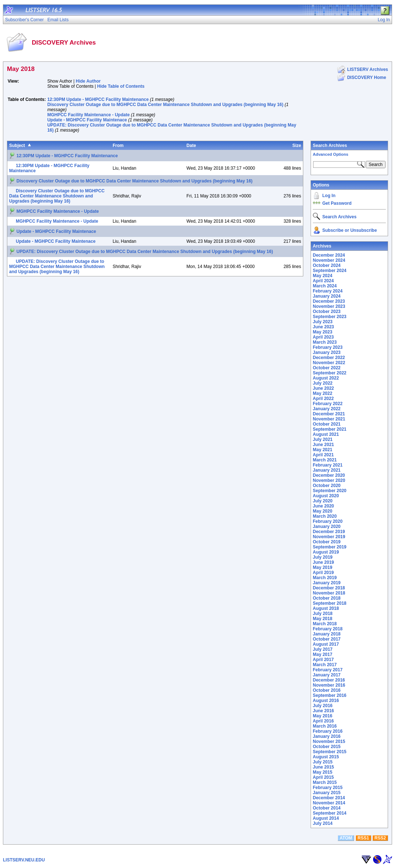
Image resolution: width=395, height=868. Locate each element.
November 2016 (329, 685)
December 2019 (329, 532)
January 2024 (327, 296)
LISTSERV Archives (368, 69)
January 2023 (327, 352)
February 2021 (328, 465)
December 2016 (329, 680)
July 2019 (323, 557)
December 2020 (329, 475)
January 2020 (327, 527)
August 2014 (326, 818)
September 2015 (330, 752)
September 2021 (330, 429)
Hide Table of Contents (121, 86)
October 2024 (327, 265)
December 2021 (329, 414)
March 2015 (325, 782)
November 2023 (329, 306)
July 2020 (323, 501)
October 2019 (327, 542)
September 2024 (330, 271)
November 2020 (329, 480)
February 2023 (328, 347)
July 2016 (323, 706)
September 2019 (330, 547)
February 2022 (328, 404)
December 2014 (329, 798)
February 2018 (328, 629)
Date (191, 146)
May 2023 (322, 332)
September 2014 (330, 813)
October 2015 (327, 747)
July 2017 (323, 649)
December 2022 (329, 358)
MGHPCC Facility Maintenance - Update (88, 115)
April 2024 (323, 281)
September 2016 (330, 695)
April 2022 (323, 399)
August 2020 (326, 496)
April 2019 (323, 573)
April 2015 (323, 777)
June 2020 (323, 506)
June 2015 (323, 767)
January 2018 (327, 634)
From (118, 146)
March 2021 (325, 460)
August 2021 (326, 434)
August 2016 (326, 701)
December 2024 (329, 255)
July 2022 (323, 383)
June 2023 (323, 327)
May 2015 (322, 772)
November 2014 (329, 803)
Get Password (337, 203)
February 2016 (328, 731)
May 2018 (322, 619)
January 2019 (327, 583)
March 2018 (325, 624)
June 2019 (323, 562)
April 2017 (323, 660)
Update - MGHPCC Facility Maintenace (87, 120)
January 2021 (327, 470)
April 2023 (323, 337)
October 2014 (327, 808)
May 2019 (322, 567)
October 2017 (327, 639)
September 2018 (330, 603)
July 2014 (323, 823)
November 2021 (329, 419)
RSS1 (363, 838)
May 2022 (322, 393)
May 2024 (322, 276)
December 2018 (329, 588)
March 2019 (325, 578)
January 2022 (327, 409)
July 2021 (323, 439)
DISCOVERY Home (367, 78)
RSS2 (380, 838)
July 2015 (323, 762)
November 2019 (329, 537)
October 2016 (327, 690)
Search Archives (330, 146)
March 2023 (325, 342)
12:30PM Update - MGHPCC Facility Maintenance (98, 99)
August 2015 (326, 757)
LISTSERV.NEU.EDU (24, 860)
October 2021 (327, 424)
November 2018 (329, 593)
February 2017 (328, 670)
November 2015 (329, 741)
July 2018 (323, 614)
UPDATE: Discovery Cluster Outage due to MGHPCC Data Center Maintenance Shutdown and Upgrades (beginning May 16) (145, 252)
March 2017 (325, 665)
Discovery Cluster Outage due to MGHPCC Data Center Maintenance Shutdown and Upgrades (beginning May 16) (165, 105)
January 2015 (327, 793)
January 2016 (327, 736)
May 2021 (322, 450)
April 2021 (323, 455)
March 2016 (325, 726)
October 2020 (327, 486)
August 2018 (326, 608)
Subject (17, 146)
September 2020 (330, 491)
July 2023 (323, 322)
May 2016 (322, 716)
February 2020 (328, 521)
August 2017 (326, 644)
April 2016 (323, 721)
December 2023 (329, 301)
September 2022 (330, 373)
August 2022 (326, 378)
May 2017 (322, 654)
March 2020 (325, 516)
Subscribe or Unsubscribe (350, 230)
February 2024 (328, 291)
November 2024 (329, 260)
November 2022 (329, 363)
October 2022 (327, 368)
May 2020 (322, 511)
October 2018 (327, 598)
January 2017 (327, 675)
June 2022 (323, 388)
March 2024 (325, 286)
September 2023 (330, 317)
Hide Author (88, 81)
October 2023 (327, 312)
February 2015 (328, 788)
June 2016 (323, 711)
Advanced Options (331, 154)
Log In (329, 196)
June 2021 (323, 445)
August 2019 (326, 552)
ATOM (346, 838)
